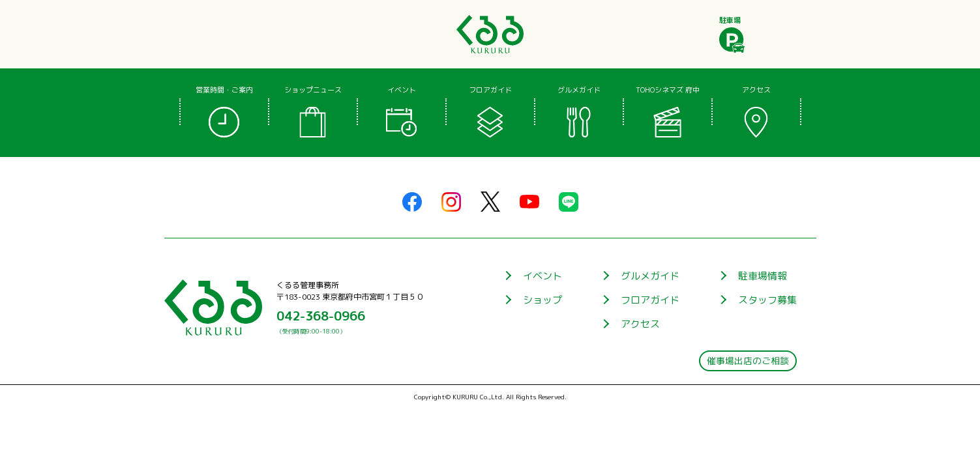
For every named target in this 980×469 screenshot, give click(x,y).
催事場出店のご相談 (748, 361)
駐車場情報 (763, 276)
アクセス (640, 324)
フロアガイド (650, 300)
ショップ (542, 300)
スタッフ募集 (767, 300)
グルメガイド (650, 276)
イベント (542, 276)
